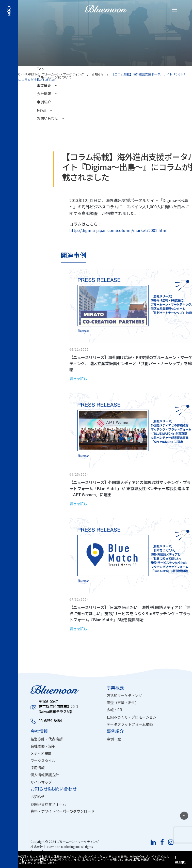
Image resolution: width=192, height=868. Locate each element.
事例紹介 (44, 102)
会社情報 (47, 94)
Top (40, 69)
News (44, 110)
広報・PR (114, 710)
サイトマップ (41, 782)
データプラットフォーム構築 (130, 724)
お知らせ (38, 797)
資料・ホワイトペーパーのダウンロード (62, 811)
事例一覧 (114, 739)
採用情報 (38, 768)
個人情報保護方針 (45, 775)
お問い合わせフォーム (48, 804)
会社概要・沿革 (43, 746)
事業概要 (47, 85)
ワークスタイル (43, 761)
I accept (180, 859)
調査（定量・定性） (123, 703)
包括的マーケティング (124, 695)
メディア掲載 (41, 753)
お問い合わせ (51, 118)
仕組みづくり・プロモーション (132, 717)
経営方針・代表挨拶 (46, 739)
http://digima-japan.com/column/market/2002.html (118, 230)
